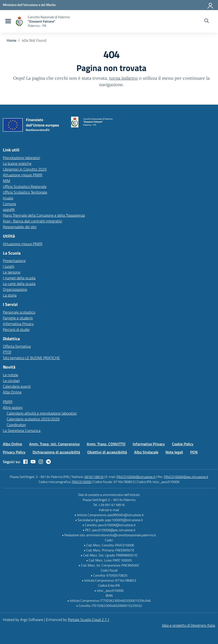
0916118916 (94, 477)
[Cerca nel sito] (207, 21)
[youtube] (33, 462)
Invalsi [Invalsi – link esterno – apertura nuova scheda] (8, 198)
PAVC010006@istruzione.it (136, 477)
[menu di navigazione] (8, 21)
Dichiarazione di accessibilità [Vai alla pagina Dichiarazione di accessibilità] (56, 452)
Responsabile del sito (20, 227)
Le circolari (11, 381)
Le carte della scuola (19, 284)
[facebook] (25, 462)
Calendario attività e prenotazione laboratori (42, 413)
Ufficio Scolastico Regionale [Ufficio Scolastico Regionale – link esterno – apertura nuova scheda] (25, 186)
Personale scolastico (19, 312)
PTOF (7, 352)
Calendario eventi (17, 386)
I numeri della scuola (19, 278)
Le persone (12, 272)
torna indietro (123, 78)
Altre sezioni (13, 407)
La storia (10, 295)
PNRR (8, 402)
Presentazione (14, 261)
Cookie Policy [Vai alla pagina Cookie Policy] (183, 444)
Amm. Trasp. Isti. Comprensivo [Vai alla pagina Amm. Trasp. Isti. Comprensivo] (54, 444)
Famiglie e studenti (18, 318)
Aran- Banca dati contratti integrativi (32, 221)
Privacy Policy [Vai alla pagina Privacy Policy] (14, 452)
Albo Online (12, 392)
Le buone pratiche (17, 163)
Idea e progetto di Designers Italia (189, 625)
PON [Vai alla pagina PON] (194, 452)
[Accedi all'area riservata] (211, 5)
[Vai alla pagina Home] (11, 40)
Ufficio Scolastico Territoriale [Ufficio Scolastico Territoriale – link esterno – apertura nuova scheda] (25, 192)
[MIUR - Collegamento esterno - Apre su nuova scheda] (29, 5)
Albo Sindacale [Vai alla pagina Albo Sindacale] (146, 452)
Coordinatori (16, 425)
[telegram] (48, 462)
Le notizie (11, 375)
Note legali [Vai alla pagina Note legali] (174, 452)
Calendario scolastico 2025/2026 (33, 419)
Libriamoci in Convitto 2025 (25, 169)
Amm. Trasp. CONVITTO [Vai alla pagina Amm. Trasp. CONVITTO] (106, 444)
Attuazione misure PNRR (23, 175)
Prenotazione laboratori (21, 158)
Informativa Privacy (18, 324)
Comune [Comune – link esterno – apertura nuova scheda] (9, 204)
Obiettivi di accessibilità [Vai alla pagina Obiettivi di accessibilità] (107, 452)
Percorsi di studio (16, 329)
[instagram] (41, 462)
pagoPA (9, 209)
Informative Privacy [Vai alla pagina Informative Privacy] (149, 444)
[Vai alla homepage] (19, 21)
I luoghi (9, 266)
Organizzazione (15, 289)
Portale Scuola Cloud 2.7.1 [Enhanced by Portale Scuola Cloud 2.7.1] (89, 620)
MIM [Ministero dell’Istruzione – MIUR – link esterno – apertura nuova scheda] (6, 181)
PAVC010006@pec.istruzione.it (186, 477)
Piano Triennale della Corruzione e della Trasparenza (44, 215)
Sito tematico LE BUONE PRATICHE (31, 358)
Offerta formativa (17, 346)
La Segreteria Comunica (22, 430)
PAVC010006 (81, 482)
